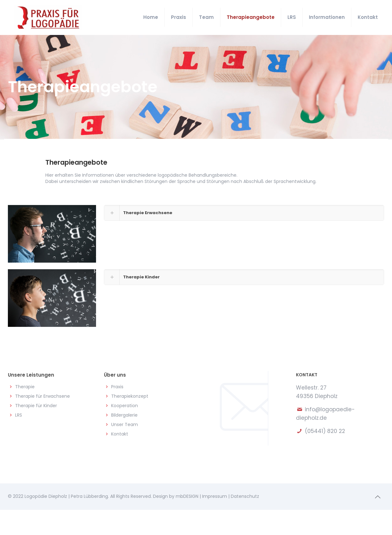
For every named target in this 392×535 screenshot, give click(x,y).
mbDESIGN (187, 496)
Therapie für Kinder (36, 406)
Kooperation (125, 406)
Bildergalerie (124, 415)
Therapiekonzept (130, 396)
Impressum (215, 496)
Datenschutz (245, 496)
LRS (19, 415)
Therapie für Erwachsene (43, 396)
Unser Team (125, 424)
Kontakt (120, 434)
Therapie (25, 387)
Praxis (117, 387)
